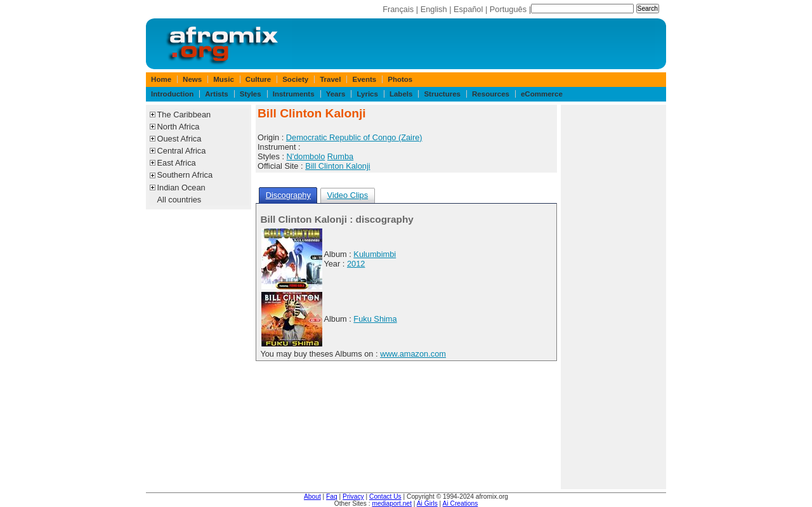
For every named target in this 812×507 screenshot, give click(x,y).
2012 (356, 264)
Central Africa (182, 151)
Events (364, 79)
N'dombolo (306, 156)
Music (224, 79)
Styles (251, 94)
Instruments (294, 94)
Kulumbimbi (375, 254)
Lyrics (367, 94)
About (312, 497)
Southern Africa (185, 175)
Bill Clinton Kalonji (337, 166)
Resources (491, 94)
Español (468, 9)
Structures (442, 94)
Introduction (172, 94)
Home (161, 79)
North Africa (179, 127)
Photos (400, 79)
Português (508, 9)
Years (336, 94)
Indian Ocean (181, 188)
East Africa (177, 163)
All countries (180, 200)
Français (398, 9)
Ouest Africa (180, 139)
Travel (330, 79)
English (434, 9)
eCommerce (542, 94)
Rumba (340, 156)
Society (295, 79)
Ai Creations (461, 504)
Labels (401, 94)
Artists (216, 94)
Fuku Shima (375, 319)
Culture (258, 79)
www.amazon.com (413, 354)
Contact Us (385, 497)
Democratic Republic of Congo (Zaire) (354, 137)
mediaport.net (392, 504)
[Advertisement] (613, 297)
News (192, 79)
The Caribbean (184, 115)
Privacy (353, 497)
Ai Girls (427, 504)
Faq (332, 497)
